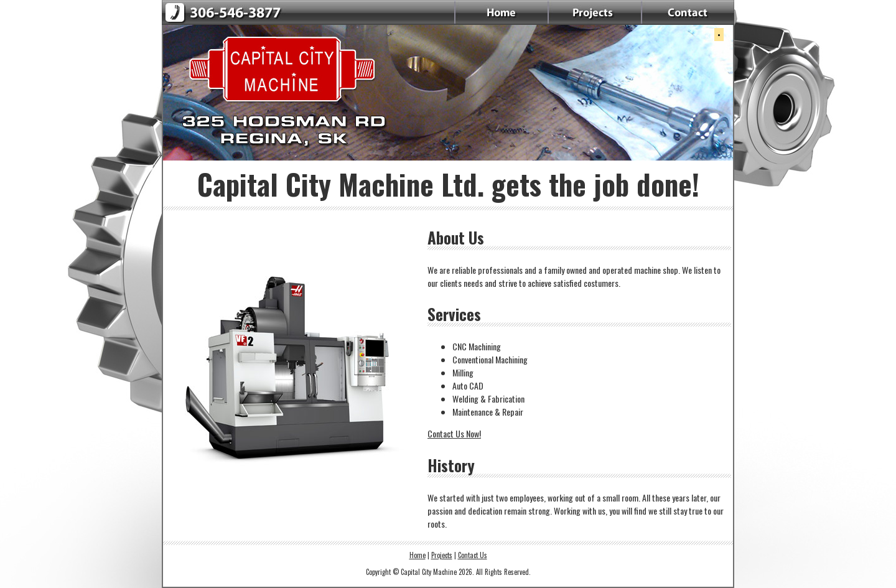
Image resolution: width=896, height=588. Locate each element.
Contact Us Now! (454, 433)
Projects (442, 555)
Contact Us (473, 555)
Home (418, 555)
